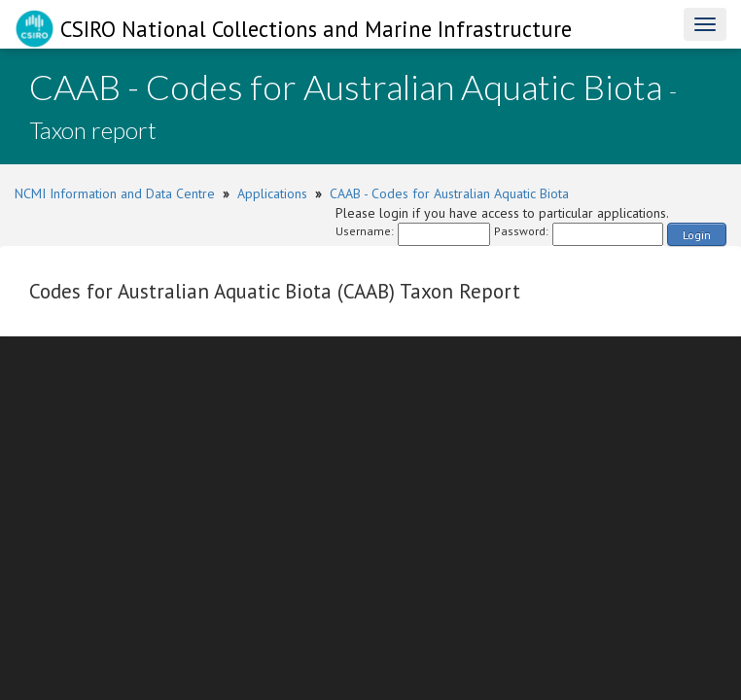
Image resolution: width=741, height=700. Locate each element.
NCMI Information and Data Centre (115, 193)
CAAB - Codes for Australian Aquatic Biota (449, 193)
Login (697, 235)
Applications (272, 193)
